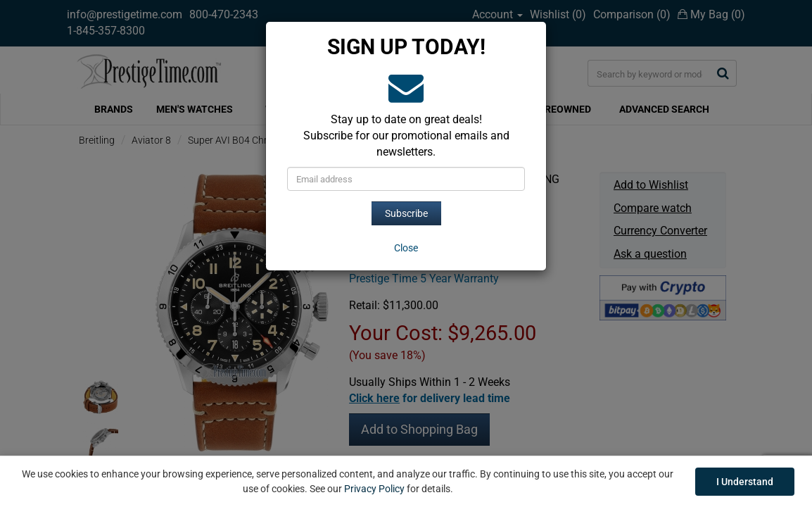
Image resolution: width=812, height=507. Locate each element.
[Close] (406, 248)
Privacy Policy (374, 489)
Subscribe (406, 213)
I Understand (745, 482)
